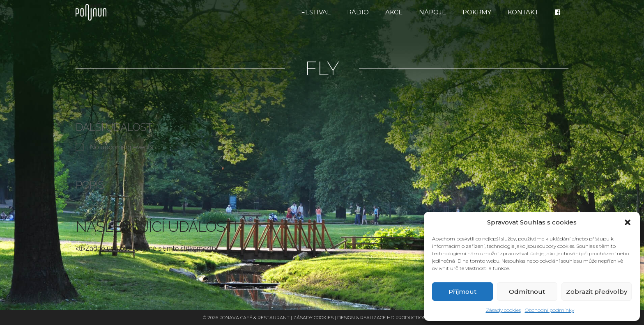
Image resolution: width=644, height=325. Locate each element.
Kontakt (523, 12)
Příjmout (462, 292)
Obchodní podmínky (550, 310)
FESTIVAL (316, 12)
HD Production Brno (414, 318)
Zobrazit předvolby (597, 292)
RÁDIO (358, 12)
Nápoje (432, 12)
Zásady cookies (503, 310)
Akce (394, 12)
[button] (628, 222)
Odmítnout (527, 292)
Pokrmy (477, 12)
